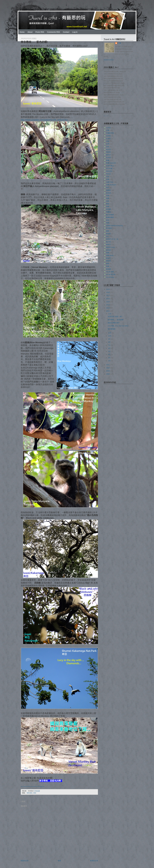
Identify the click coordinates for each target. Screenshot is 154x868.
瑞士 (108, 236)
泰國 (108, 206)
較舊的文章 (94, 861)
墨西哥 (108, 261)
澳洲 (108, 264)
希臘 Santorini (111, 163)
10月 (110, 336)
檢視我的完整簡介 (109, 60)
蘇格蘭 (108, 269)
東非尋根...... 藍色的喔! (34, 42)
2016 (108, 299)
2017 (108, 295)
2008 (108, 374)
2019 (108, 289)
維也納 (108, 250)
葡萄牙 (108, 245)
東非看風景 (112, 329)
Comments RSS (53, 32)
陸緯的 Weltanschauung (114, 226)
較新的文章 (25, 861)
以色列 (108, 139)
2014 (108, 305)
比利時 (108, 136)
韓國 (108, 266)
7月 (110, 345)
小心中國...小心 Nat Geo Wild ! (118, 326)
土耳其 (108, 128)
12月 (110, 314)
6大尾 (119, 43)
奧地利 (108, 234)
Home (22, 32)
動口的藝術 (110, 215)
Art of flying (110, 277)
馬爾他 (108, 212)
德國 (108, 253)
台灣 (108, 144)
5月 (110, 351)
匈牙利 (108, 149)
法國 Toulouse (111, 185)
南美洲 (108, 193)
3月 (110, 358)
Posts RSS (40, 32)
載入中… (107, 116)
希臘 (108, 160)
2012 (108, 311)
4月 (110, 355)
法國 (108, 179)
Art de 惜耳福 (111, 274)
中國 (108, 130)
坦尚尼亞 (30, 793)
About (30, 32)
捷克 (108, 220)
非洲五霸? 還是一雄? (115, 317)
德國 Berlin (110, 255)
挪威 (108, 204)
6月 (110, 348)
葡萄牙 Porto (111, 247)
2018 (108, 292)
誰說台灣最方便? (114, 323)
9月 (110, 339)
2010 (108, 368)
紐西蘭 (108, 209)
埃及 (108, 201)
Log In (75, 32)
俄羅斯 (108, 190)
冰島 (108, 147)
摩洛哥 (108, 258)
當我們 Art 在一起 (112, 239)
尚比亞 (108, 174)
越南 (108, 231)
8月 (110, 342)
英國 (108, 198)
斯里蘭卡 (109, 228)
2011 (108, 365)
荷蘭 (108, 223)
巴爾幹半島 (110, 133)
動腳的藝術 (110, 217)
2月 (110, 361)
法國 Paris (110, 182)
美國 (108, 196)
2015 (108, 302)
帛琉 (108, 177)
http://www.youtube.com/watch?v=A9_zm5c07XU (44, 120)
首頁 (59, 861)
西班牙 (108, 155)
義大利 (108, 242)
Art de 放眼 (110, 272)
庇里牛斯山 (110, 166)
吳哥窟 (108, 158)
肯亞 (35, 793)
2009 (108, 371)
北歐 (108, 141)
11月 (110, 333)
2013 (108, 308)
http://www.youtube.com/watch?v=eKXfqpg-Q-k (33, 786)
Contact (66, 32)
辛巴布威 (109, 168)
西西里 (108, 152)
